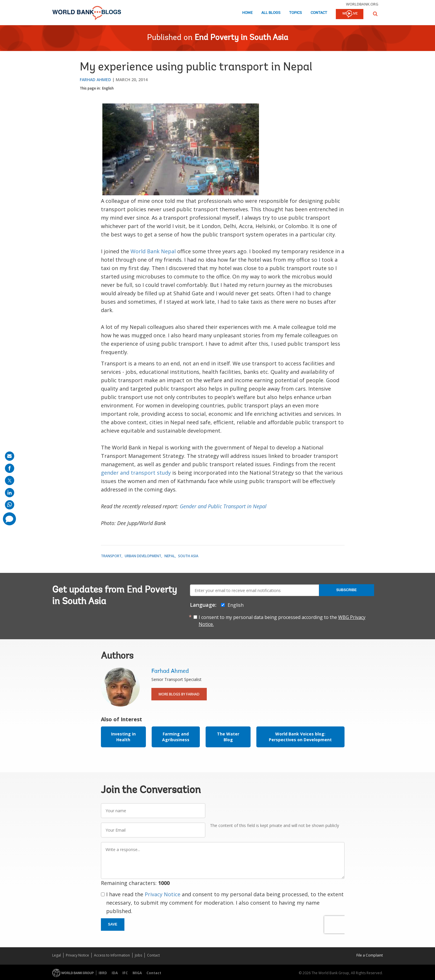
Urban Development (143, 556)
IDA (115, 973)
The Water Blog (228, 737)
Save (113, 924)
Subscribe (346, 590)
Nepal (170, 556)
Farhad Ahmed (95, 80)
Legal (57, 955)
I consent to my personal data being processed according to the (282, 621)
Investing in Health (123, 737)
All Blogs (271, 13)
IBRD (103, 973)
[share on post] (10, 480)
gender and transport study (136, 473)
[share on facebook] (10, 468)
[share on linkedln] (10, 493)
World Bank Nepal (153, 251)
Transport (111, 556)
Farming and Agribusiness (176, 737)
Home (247, 13)
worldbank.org (362, 4)
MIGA (137, 973)
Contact (319, 13)
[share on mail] (10, 456)
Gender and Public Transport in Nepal (223, 506)
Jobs (138, 955)
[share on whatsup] (10, 505)
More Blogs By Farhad (179, 694)
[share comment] (9, 519)
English (108, 88)
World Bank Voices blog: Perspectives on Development (300, 737)
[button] (375, 14)
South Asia (188, 556)
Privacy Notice (163, 894)
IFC (125, 973)
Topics (296, 13)
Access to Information (112, 955)
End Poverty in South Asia (241, 38)
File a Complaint (370, 955)
